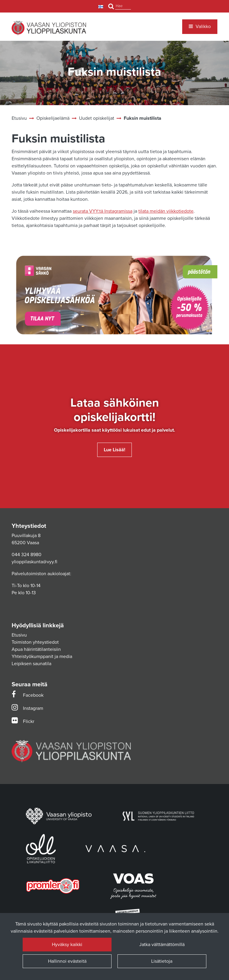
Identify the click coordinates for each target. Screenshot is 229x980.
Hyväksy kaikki (67, 945)
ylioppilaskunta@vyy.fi (34, 562)
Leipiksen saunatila (31, 664)
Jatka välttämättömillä (162, 945)
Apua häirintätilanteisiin (36, 649)
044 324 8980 (27, 555)
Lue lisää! (114, 450)
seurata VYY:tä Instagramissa (103, 211)
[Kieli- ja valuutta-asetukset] (102, 6)
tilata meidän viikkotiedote (166, 211)
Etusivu (19, 635)
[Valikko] (200, 27)
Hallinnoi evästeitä (67, 961)
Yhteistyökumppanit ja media (42, 657)
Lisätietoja (162, 961)
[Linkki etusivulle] (49, 28)
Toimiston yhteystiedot (35, 642)
